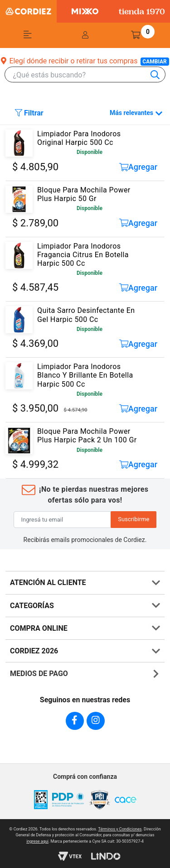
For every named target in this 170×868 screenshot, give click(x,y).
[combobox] (89, 75)
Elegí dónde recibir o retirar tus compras (85, 61)
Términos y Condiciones (120, 829)
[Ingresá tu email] (63, 520)
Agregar (138, 167)
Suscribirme (134, 519)
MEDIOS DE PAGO (39, 674)
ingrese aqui (37, 841)
